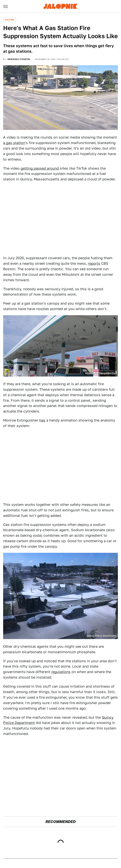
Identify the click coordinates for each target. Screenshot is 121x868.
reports (94, 263)
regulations (61, 672)
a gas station (14, 143)
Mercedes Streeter (19, 59)
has (42, 420)
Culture (10, 20)
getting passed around (40, 168)
